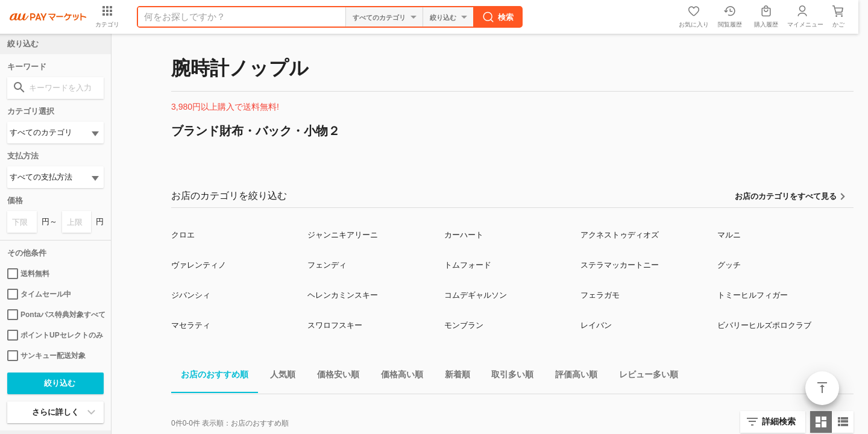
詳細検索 (779, 421)
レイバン (596, 325)
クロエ (183, 235)
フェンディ (327, 265)
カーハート (464, 235)
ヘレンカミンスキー (343, 295)
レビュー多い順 (644, 376)
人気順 (278, 376)
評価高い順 (571, 376)
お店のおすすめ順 (210, 376)
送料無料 (28, 274)
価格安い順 (333, 376)
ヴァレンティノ (199, 265)
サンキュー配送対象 (46, 356)
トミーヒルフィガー (753, 295)
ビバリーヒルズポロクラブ (764, 325)
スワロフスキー (335, 325)
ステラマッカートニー (620, 265)
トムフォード (468, 265)
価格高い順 (397, 376)
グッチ (729, 265)
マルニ (729, 235)
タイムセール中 (39, 294)
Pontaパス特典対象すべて (55, 315)
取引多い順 (508, 376)
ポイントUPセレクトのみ (55, 335)
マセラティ (191, 325)
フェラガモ (600, 295)
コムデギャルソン (476, 295)
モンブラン (464, 325)
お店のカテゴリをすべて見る (786, 196)
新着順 (453, 376)
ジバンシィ (191, 295)
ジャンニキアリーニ (343, 235)
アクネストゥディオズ (620, 235)
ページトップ (822, 388)
